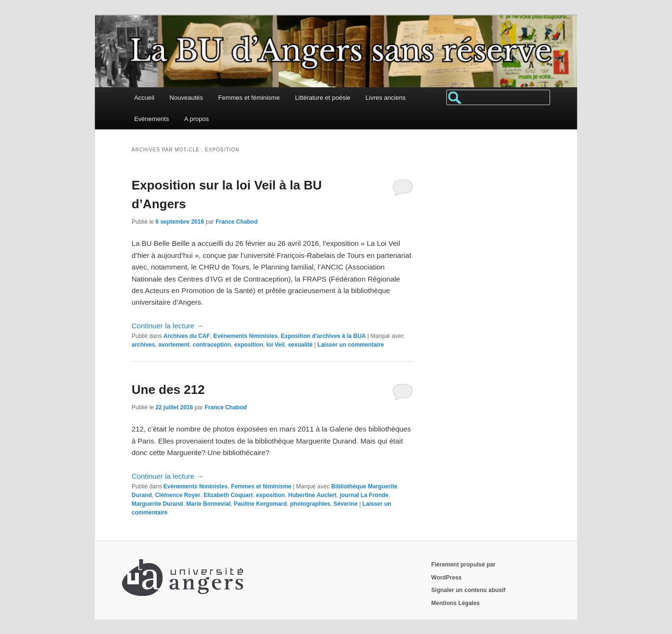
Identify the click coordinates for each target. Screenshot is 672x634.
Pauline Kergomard (260, 504)
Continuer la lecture (168, 326)
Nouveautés (186, 98)
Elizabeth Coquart (228, 495)
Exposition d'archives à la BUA (323, 336)
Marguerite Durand (157, 504)
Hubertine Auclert (312, 495)
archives (143, 345)
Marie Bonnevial (208, 504)
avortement (174, 345)
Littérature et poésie (323, 98)
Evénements (151, 119)
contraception (212, 345)
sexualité (300, 345)
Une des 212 (168, 390)
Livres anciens (385, 98)
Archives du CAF (187, 336)
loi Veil (275, 345)
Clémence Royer (178, 495)
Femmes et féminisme (249, 98)
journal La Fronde (364, 495)
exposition (249, 345)
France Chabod (236, 222)
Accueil (144, 98)
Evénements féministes (245, 336)
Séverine (346, 504)
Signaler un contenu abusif (469, 590)
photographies (310, 504)
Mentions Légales (456, 603)
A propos (196, 119)
